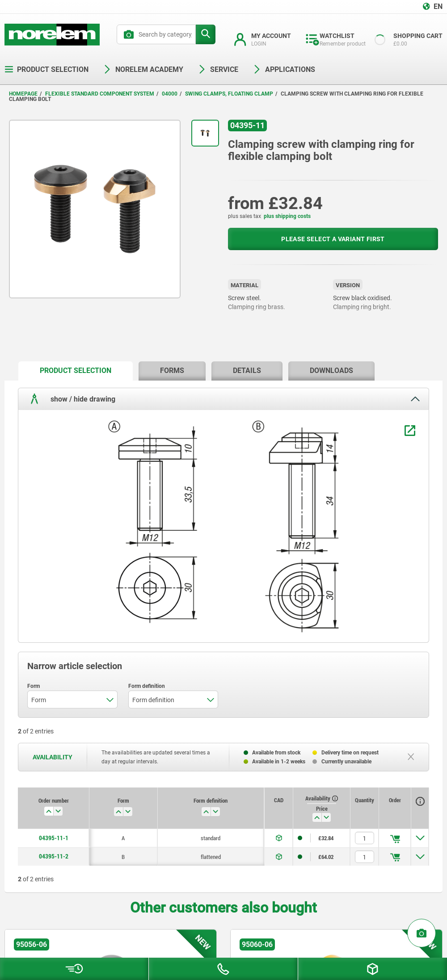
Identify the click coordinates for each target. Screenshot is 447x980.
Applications (284, 69)
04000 (170, 94)
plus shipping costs (287, 216)
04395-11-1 (54, 838)
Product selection (46, 69)
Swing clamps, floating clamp (229, 94)
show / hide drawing (71, 399)
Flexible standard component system (100, 94)
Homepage (23, 94)
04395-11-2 (54, 856)
